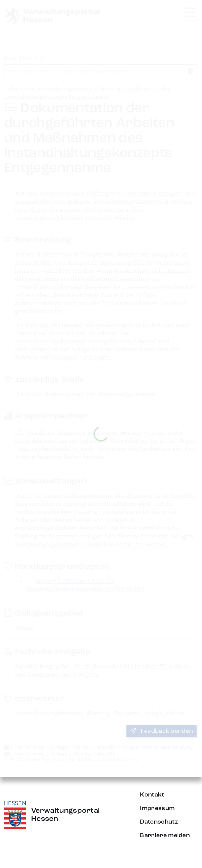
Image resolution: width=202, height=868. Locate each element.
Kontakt (152, 795)
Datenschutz (159, 822)
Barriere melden (165, 835)
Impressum (157, 808)
